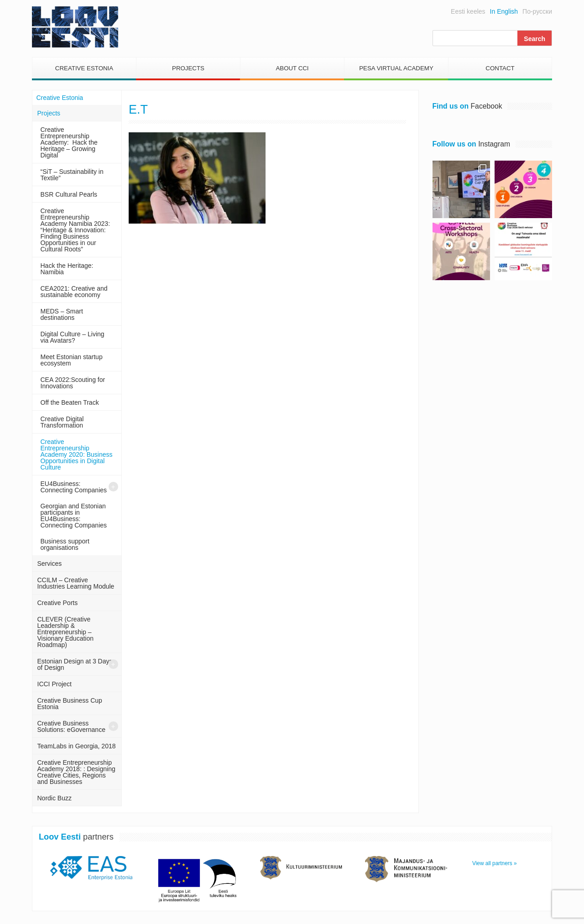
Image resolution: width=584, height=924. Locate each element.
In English (504, 11)
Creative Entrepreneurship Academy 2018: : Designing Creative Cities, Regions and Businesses (76, 772)
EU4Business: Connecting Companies (74, 487)
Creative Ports (58, 603)
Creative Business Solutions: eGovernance (71, 726)
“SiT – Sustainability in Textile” (72, 175)
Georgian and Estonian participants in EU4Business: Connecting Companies (74, 516)
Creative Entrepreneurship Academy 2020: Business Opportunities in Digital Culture (77, 454)
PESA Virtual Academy (396, 68)
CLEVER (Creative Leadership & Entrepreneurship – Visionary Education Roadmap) (65, 632)
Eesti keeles (468, 11)
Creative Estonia (84, 68)
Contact (500, 68)
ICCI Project (55, 684)
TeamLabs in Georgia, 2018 (77, 746)
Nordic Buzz (55, 798)
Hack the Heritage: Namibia (67, 269)
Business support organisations (65, 544)
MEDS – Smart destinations (62, 314)
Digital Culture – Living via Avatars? (73, 337)
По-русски (537, 11)
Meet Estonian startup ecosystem (72, 360)
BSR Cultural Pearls (69, 194)
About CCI (292, 68)
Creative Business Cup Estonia (70, 704)
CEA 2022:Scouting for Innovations (73, 383)
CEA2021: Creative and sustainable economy (74, 292)
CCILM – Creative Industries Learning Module (76, 583)
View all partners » (495, 863)
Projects (188, 68)
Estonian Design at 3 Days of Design (75, 664)
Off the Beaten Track (70, 402)
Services (50, 564)
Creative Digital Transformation (62, 422)
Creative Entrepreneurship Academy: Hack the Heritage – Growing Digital (69, 142)
